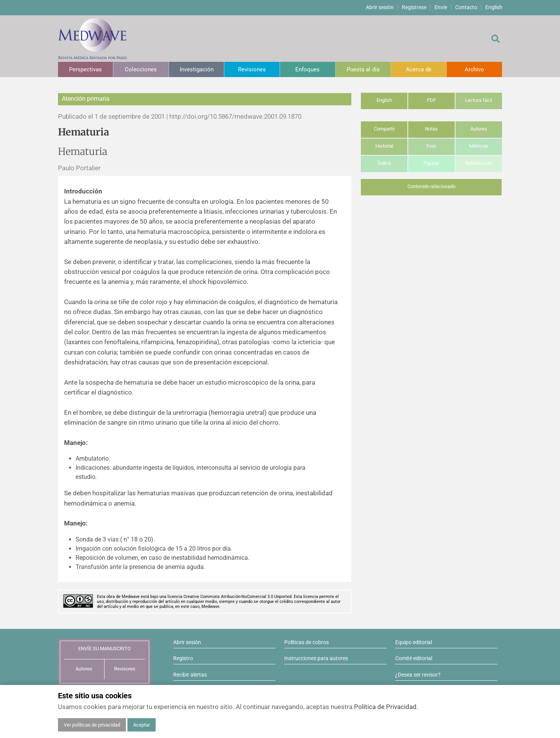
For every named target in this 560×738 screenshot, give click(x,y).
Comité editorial (414, 658)
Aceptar (142, 725)
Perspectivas (85, 69)
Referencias (479, 163)
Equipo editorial (414, 642)
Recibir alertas (190, 675)
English (494, 7)
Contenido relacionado (431, 186)
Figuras (431, 163)
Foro (431, 146)
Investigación (197, 69)
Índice (384, 163)
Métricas (479, 146)
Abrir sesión (380, 7)
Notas (431, 129)
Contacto (466, 7)
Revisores (125, 669)
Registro (183, 658)
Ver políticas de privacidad (92, 725)
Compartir (384, 129)
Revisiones (252, 69)
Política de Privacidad (385, 707)
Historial (384, 146)
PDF (431, 100)
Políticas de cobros (307, 642)
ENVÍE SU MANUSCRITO (105, 649)
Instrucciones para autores (316, 658)
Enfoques (307, 69)
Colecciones (141, 69)
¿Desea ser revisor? (418, 675)
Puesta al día (363, 69)
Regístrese (414, 7)
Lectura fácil (479, 100)
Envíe (441, 7)
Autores (479, 129)
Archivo (474, 69)
